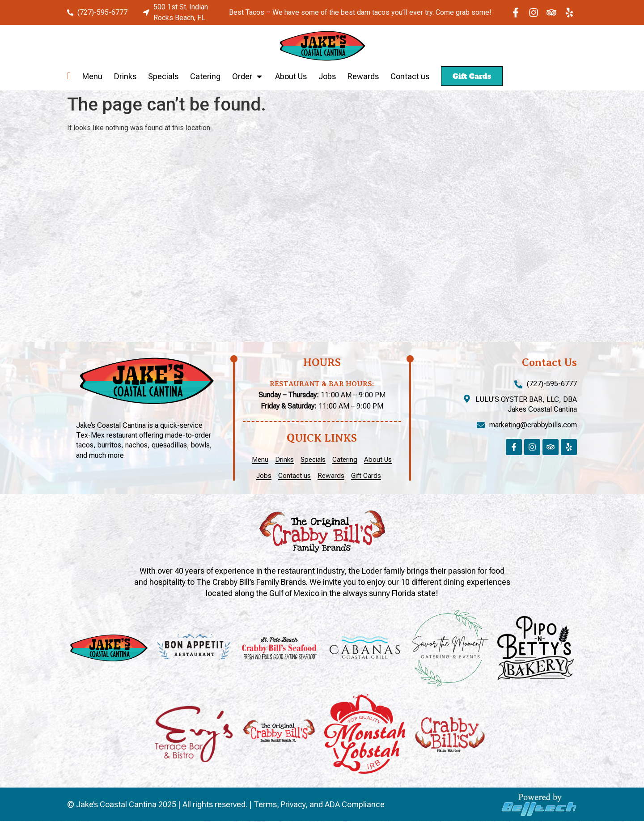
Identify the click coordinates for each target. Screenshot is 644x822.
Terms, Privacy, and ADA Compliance (319, 805)
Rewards (363, 76)
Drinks (125, 76)
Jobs (327, 76)
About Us (291, 76)
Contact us (410, 76)
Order (248, 77)
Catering (205, 76)
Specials (163, 76)
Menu (92, 76)
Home (69, 76)
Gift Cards (472, 76)
